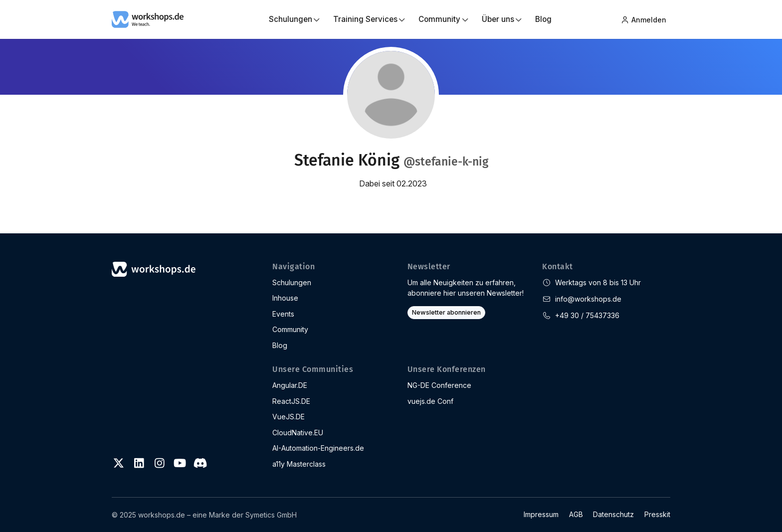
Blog (543, 19)
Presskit (657, 514)
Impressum (541, 514)
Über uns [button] (498, 19)
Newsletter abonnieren (446, 312)
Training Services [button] (365, 19)
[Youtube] (180, 463)
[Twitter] (119, 463)
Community (290, 329)
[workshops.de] (148, 18)
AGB (576, 514)
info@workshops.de (588, 299)
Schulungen (292, 282)
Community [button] (439, 19)
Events (283, 314)
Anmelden (644, 19)
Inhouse (285, 298)
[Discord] (200, 463)
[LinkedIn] (139, 463)
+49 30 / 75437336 (587, 315)
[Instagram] (160, 463)
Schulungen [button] (291, 19)
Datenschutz (613, 514)
